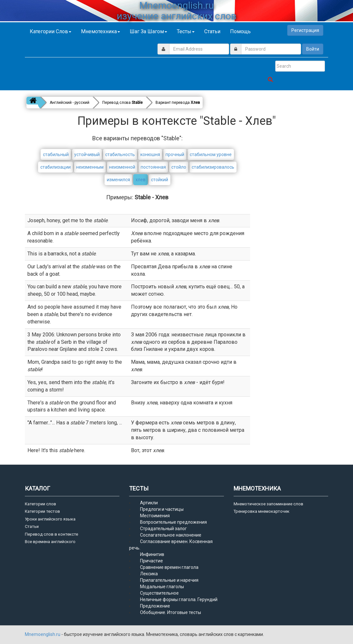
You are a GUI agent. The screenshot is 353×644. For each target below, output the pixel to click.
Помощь (240, 31)
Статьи (212, 31)
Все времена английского (50, 542)
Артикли (149, 503)
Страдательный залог (163, 529)
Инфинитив (152, 554)
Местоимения (155, 516)
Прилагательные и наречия (169, 580)
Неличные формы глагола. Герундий (179, 599)
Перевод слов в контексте (51, 534)
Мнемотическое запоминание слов (268, 504)
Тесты (186, 31)
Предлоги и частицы (162, 509)
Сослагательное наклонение (171, 535)
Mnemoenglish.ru (43, 634)
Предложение (155, 606)
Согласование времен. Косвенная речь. (171, 545)
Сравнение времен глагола (169, 567)
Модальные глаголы (162, 587)
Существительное (159, 593)
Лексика (149, 574)
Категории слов (50, 31)
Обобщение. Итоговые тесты (171, 612)
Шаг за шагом (148, 31)
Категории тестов (42, 511)
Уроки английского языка (50, 519)
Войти (313, 49)
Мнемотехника (101, 31)
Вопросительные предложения (173, 522)
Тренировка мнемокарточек (262, 511)
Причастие (151, 561)
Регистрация (305, 30)
